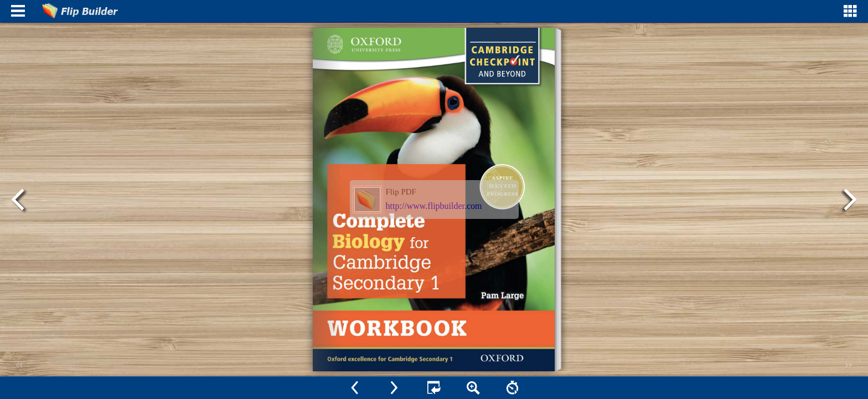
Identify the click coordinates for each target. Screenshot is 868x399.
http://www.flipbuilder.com (434, 206)
